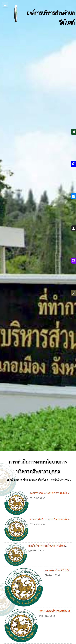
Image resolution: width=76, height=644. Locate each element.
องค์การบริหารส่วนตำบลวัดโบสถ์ (41, 13)
